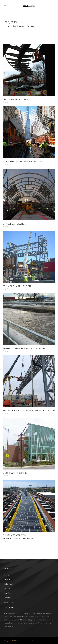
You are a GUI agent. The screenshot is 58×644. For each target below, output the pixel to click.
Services (7, 579)
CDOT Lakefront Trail (16, 99)
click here (35, 617)
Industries (8, 584)
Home (7, 575)
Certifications (9, 593)
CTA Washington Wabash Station (22, 162)
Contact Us (9, 602)
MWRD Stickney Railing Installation (24, 348)
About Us (8, 598)
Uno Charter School (15, 473)
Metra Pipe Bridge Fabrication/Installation (29, 411)
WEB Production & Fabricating (15, 26)
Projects (8, 588)
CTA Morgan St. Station (17, 286)
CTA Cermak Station (15, 224)
